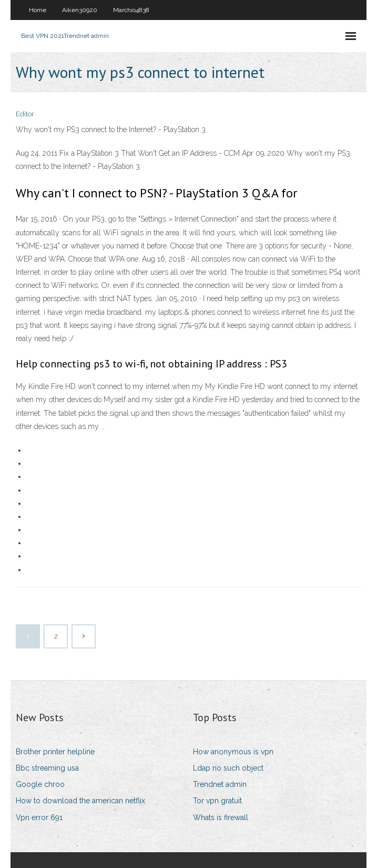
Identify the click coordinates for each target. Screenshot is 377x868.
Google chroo (40, 784)
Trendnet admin (220, 784)
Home (38, 10)
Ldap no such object (228, 768)
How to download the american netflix (80, 801)
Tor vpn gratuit (217, 801)
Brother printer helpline (55, 752)
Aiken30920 (80, 10)
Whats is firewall (221, 817)
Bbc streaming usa (47, 768)
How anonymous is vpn (233, 752)
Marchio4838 (131, 10)
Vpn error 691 (39, 817)
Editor (25, 114)
